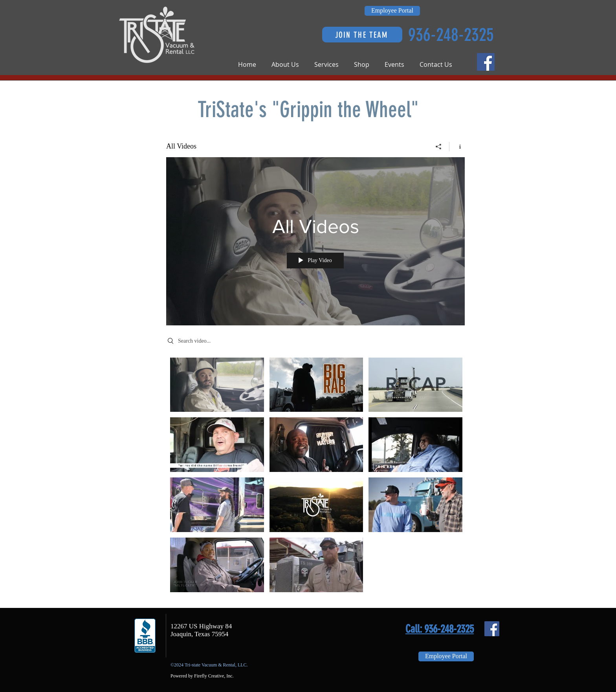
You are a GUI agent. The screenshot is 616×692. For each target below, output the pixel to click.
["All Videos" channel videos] (315, 477)
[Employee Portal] (392, 11)
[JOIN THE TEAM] (362, 35)
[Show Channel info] (457, 147)
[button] (289, 65)
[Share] (439, 147)
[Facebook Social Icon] (486, 62)
